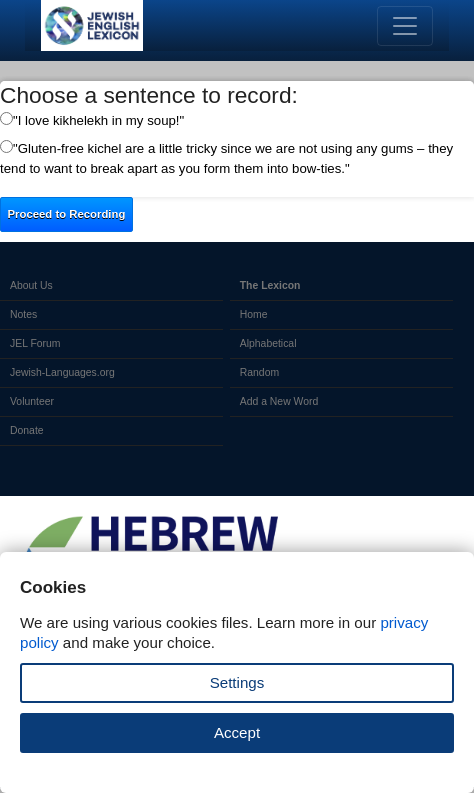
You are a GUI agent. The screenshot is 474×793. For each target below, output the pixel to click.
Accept (237, 732)
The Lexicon (270, 285)
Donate (27, 430)
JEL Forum (35, 343)
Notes (23, 314)
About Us (31, 285)
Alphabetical (268, 343)
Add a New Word (279, 401)
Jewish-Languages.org (62, 372)
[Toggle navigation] (405, 26)
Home (254, 314)
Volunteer (32, 401)
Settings (237, 682)
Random (259, 372)
